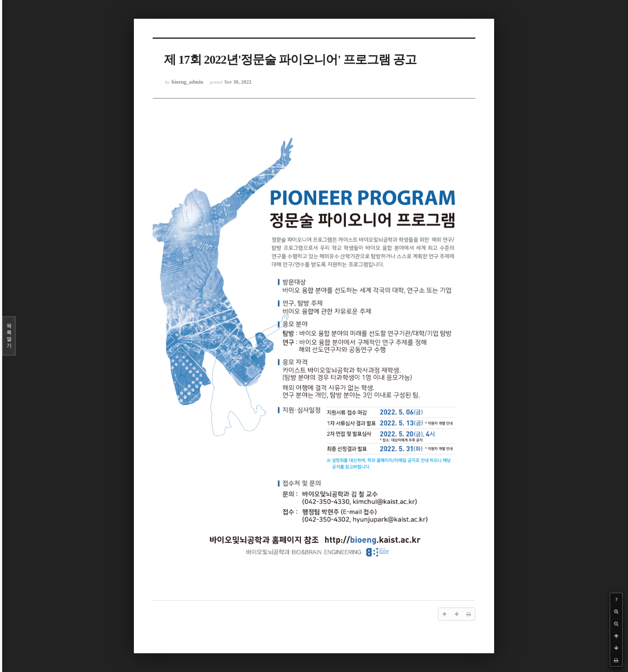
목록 (9, 336)
